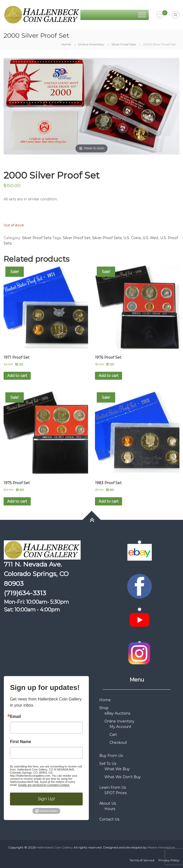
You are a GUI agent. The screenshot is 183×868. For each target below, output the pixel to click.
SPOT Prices (116, 793)
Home (66, 44)
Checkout (118, 743)
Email (15, 717)
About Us (108, 803)
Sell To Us (108, 764)
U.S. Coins (132, 238)
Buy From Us (111, 756)
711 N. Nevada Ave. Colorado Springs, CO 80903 (36, 574)
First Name (21, 742)
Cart (113, 735)
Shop (104, 708)
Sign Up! (46, 799)
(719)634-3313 (25, 593)
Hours (110, 809)
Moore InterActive (161, 847)
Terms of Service (142, 860)
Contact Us (109, 819)
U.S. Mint (150, 238)
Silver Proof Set (77, 238)
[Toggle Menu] (142, 15)
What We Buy (117, 769)
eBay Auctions (117, 713)
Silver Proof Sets (124, 44)
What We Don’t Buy (123, 777)
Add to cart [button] (17, 376)
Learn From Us (113, 787)
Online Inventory (91, 44)
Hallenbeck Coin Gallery (55, 847)
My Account (120, 727)
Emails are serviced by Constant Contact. (44, 785)
